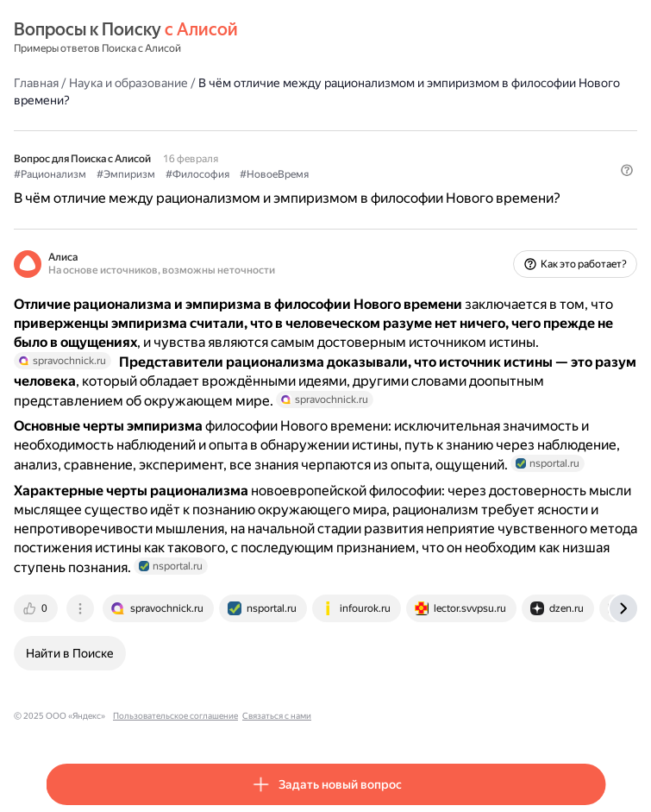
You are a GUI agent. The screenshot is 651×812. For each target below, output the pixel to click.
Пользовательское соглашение (175, 716)
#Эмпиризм (126, 174)
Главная (36, 83)
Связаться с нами (277, 716)
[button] (627, 170)
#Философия (197, 174)
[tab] (37, 608)
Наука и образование (128, 83)
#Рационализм (50, 174)
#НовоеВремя (274, 174)
